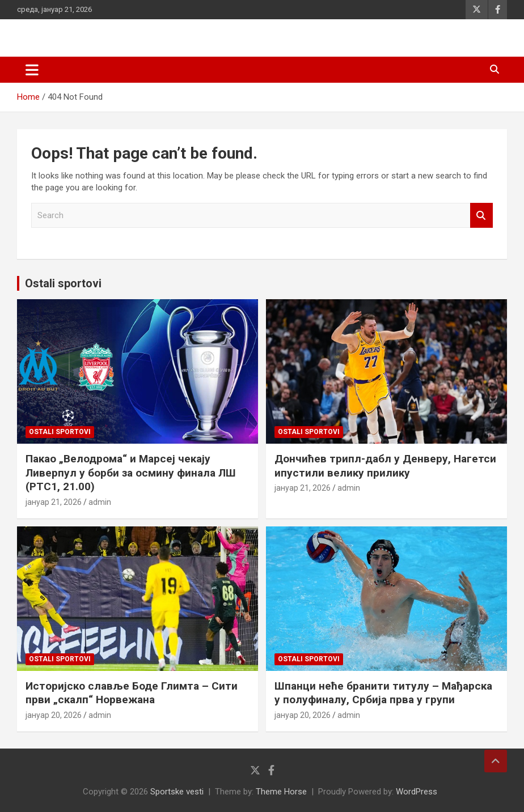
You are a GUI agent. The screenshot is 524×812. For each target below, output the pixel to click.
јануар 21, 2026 (54, 502)
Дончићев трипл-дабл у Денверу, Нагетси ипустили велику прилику (385, 466)
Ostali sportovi (63, 283)
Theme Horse (281, 792)
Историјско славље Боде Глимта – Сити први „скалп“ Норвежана (132, 693)
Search (481, 216)
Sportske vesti (177, 792)
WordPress (417, 792)
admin (100, 502)
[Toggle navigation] (32, 70)
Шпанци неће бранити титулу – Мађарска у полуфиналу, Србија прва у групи (383, 693)
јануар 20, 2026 (54, 715)
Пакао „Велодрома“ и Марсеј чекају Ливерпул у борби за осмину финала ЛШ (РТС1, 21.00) (131, 473)
